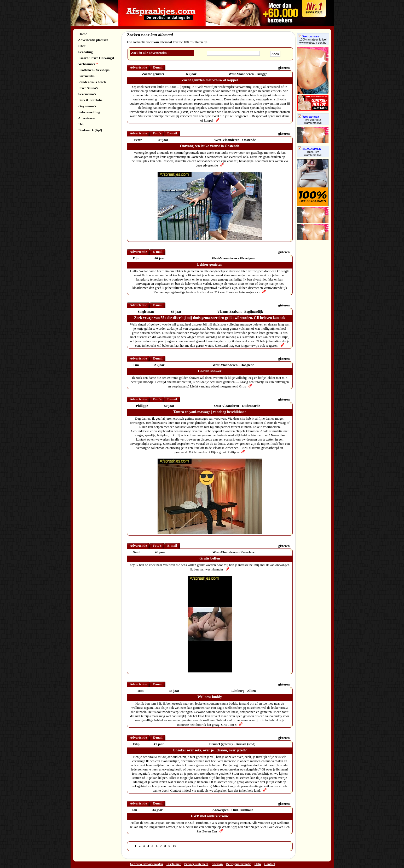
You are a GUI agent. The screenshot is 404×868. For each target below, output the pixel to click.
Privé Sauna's (87, 88)
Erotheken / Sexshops (93, 70)
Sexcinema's (86, 94)
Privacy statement (196, 864)
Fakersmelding (88, 112)
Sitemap (217, 864)
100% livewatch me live (313, 153)
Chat (81, 46)
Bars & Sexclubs (89, 100)
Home (81, 34)
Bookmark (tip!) (89, 130)
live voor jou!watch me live (313, 121)
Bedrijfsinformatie (238, 864)
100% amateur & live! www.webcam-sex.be (313, 41)
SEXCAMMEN (310, 149)
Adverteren (85, 118)
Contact (270, 864)
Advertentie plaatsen (92, 40)
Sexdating (84, 52)
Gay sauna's (86, 106)
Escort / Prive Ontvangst (95, 58)
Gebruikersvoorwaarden (146, 864)
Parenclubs (85, 76)
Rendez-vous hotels (91, 82)
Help (81, 124)
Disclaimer (174, 864)
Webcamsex (87, 64)
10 (174, 846)
